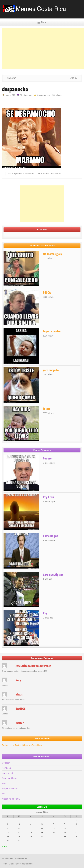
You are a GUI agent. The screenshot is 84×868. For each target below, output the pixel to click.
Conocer (48, 458)
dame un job (51, 536)
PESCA (47, 293)
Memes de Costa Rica (50, 174)
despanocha (15, 89)
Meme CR (10, 95)
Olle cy (75, 78)
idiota (47, 409)
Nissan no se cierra (11, 799)
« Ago (5, 847)
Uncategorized (44, 95)
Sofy (18, 680)
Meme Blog (27, 864)
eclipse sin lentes (10, 789)
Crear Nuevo (15, 864)
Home (5, 864)
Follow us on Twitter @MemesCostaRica (22, 745)
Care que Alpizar (53, 575)
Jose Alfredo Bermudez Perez (33, 666)
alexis (19, 694)
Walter (20, 723)
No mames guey (53, 254)
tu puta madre (52, 331)
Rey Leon (48, 497)
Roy (45, 613)
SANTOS (21, 709)
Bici (4, 794)
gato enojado (51, 370)
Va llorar (10, 78)
